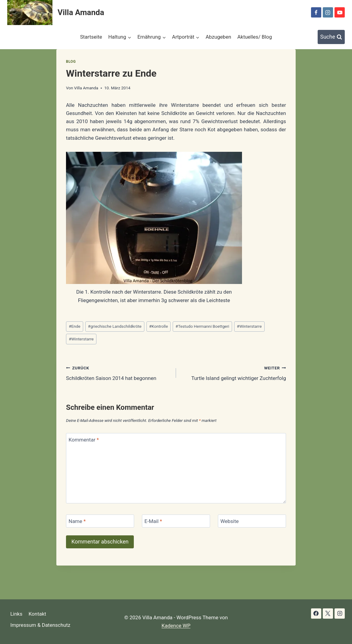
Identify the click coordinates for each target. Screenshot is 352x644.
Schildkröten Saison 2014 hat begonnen (118, 373)
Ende (74, 326)
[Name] (100, 521)
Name (77, 521)
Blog (71, 62)
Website (229, 521)
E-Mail (153, 521)
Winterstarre (249, 326)
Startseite (91, 37)
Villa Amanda (86, 88)
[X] (328, 614)
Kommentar (84, 440)
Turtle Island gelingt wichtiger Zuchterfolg (234, 373)
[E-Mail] (176, 521)
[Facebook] (316, 12)
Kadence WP (176, 626)
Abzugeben (218, 37)
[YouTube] (340, 12)
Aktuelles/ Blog (255, 37)
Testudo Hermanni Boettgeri (202, 326)
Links (16, 614)
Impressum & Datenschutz (40, 625)
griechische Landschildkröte (115, 326)
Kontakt (38, 614)
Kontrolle (159, 326)
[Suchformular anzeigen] (331, 37)
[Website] (252, 521)
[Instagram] (328, 12)
